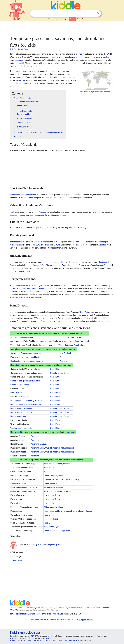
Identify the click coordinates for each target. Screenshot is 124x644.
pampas (22, 77)
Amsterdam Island (66, 341)
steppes (22, 80)
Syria (57, 527)
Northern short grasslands (21, 412)
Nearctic (14, 365)
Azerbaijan (56, 480)
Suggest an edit (86, 620)
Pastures (42, 212)
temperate (20, 60)
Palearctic (24, 460)
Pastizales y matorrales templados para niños (46, 545)
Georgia (65, 480)
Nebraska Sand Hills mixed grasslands (26, 405)
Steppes (13, 195)
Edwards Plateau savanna (21, 393)
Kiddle (12, 641)
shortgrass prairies (29, 195)
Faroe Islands (50, 487)
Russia (75, 245)
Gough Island (79, 345)
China (46, 476)
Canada (53, 373)
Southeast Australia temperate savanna (27, 361)
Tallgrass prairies (41, 198)
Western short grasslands (21, 428)
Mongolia (54, 476)
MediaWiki (47, 638)
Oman (61, 337)
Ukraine (57, 245)
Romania (66, 511)
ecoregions (77, 333)
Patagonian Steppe (28, 321)
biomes (79, 54)
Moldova (58, 511)
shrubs (106, 57)
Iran (71, 480)
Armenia (47, 480)
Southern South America (98, 286)
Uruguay (44, 444)
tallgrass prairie (104, 242)
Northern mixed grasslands (22, 408)
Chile (42, 448)
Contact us (46, 641)
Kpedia (72, 19)
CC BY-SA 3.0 (34, 636)
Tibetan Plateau (23, 271)
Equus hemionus (97, 265)
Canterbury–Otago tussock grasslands (26, 353)
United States (56, 369)
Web (50, 19)
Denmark (60, 487)
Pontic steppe (16, 511)
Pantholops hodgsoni (71, 265)
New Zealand (65, 353)
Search (98, 13)
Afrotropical (22, 333)
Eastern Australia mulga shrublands (25, 357)
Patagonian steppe (18, 452)
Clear (93, 14)
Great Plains (84, 312)
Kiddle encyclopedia (32, 608)
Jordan (51, 527)
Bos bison (103, 262)
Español (80, 19)
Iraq (45, 527)
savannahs (24, 286)
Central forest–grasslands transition (25, 381)
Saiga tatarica (39, 265)
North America (16, 245)
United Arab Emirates (73, 337)
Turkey (47, 472)
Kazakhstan (49, 464)
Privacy (36, 641)
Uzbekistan (68, 464)
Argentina (102, 245)
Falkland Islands (66, 448)
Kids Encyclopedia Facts (19, 49)
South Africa (26, 289)
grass (96, 57)
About (29, 641)
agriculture (38, 242)
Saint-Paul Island (82, 341)
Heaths (13, 212)
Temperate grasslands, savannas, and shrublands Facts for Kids (36, 614)
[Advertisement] (62, 28)
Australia (63, 357)
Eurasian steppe (43, 245)
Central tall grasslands (20, 385)
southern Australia (40, 289)
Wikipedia (14, 638)
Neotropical (16, 432)
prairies (46, 74)
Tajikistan (58, 464)
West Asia (16, 289)
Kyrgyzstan (48, 491)
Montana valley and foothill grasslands (26, 401)
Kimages (64, 19)
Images (56, 19)
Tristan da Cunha (66, 345)
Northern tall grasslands (20, 416)
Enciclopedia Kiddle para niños (64, 641)
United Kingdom (52, 448)
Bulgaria (89, 511)
